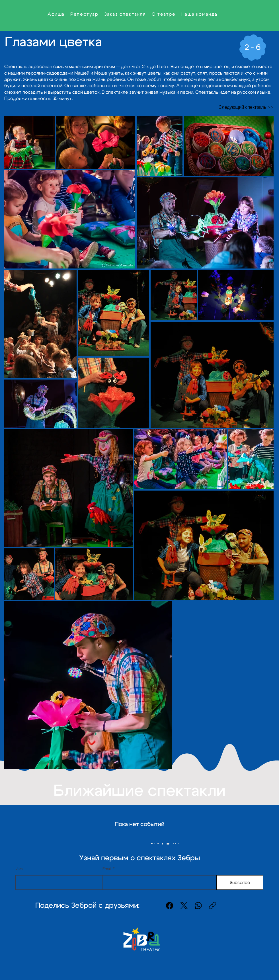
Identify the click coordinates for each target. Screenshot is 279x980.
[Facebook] (170, 906)
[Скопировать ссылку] (213, 906)
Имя (20, 869)
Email (107, 869)
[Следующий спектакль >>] (245, 108)
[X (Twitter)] (184, 906)
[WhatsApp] (198, 906)
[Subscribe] (240, 882)
